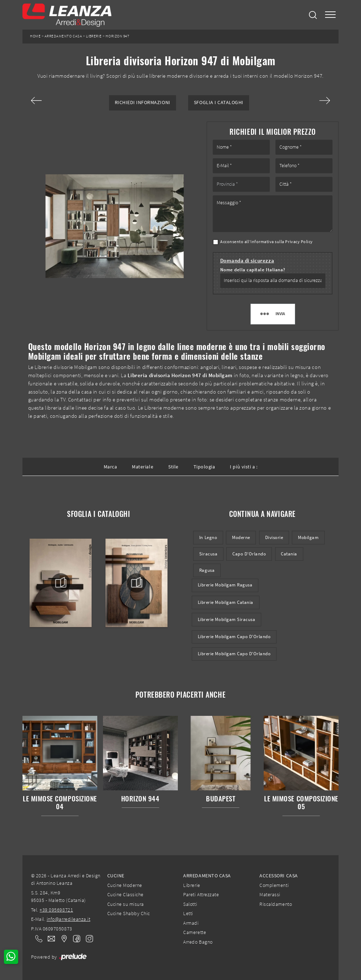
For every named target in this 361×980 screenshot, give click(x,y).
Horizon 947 (117, 36)
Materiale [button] (143, 467)
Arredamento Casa (63, 36)
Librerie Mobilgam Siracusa (227, 619)
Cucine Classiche (125, 894)
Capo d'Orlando (249, 554)
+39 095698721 (56, 910)
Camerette (195, 932)
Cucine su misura (126, 904)
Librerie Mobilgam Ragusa (225, 585)
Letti (188, 913)
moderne (241, 537)
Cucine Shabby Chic (129, 913)
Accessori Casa (279, 876)
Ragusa (207, 570)
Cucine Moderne (125, 885)
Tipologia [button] (204, 467)
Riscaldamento (276, 904)
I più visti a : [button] (244, 467)
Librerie (94, 36)
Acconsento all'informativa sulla (267, 242)
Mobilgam (308, 537)
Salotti (190, 904)
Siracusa (208, 554)
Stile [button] (173, 467)
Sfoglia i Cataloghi (219, 102)
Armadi (191, 923)
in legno (208, 537)
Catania (289, 554)
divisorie (274, 537)
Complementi (274, 885)
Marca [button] (110, 467)
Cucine (116, 876)
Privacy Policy (299, 242)
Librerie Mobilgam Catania (226, 602)
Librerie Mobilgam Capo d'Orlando (234, 637)
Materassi (270, 894)
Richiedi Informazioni (143, 102)
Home (35, 36)
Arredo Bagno (198, 942)
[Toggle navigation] (330, 15)
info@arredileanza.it (69, 919)
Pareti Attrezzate (201, 894)
